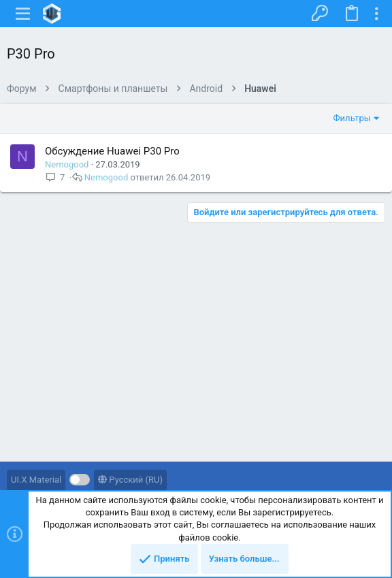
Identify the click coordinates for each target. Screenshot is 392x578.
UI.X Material (36, 480)
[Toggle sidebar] (376, 14)
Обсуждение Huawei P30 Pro (112, 151)
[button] (23, 14)
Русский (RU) (130, 480)
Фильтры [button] (352, 118)
